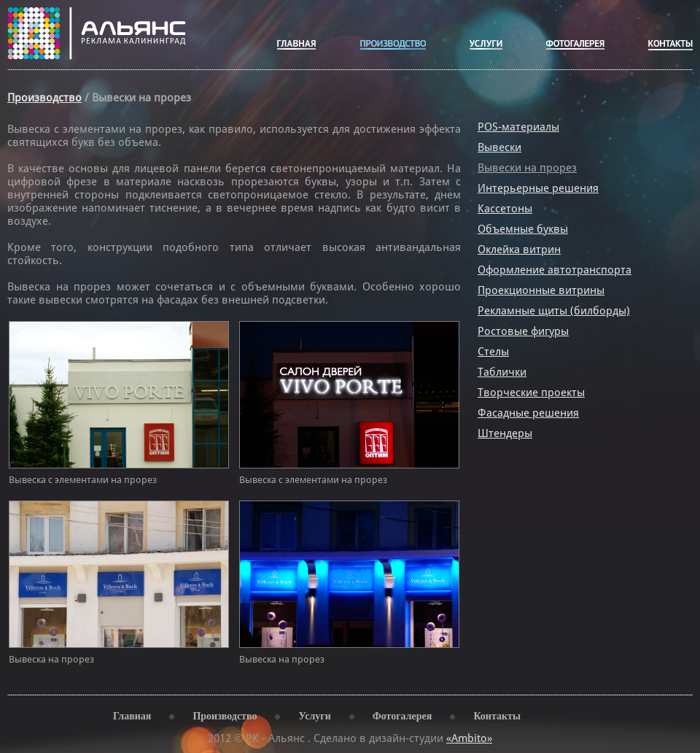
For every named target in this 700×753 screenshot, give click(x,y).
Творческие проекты (531, 393)
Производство (44, 98)
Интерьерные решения (538, 188)
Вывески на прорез (527, 168)
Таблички (502, 372)
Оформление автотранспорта (555, 270)
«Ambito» (469, 738)
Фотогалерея (402, 716)
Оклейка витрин (519, 250)
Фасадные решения (528, 413)
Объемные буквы (523, 229)
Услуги (314, 716)
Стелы (493, 352)
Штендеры (505, 433)
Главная (132, 716)
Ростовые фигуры (523, 331)
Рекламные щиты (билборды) (554, 311)
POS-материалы (518, 127)
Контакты (497, 716)
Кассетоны (505, 209)
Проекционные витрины (541, 290)
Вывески (499, 147)
